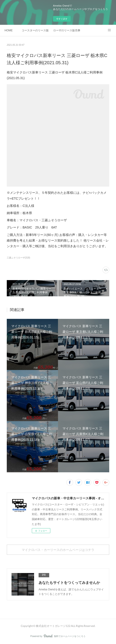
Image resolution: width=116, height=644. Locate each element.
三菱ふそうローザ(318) (18, 258)
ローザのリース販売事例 (67, 30)
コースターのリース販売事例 (35, 30)
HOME (9, 30)
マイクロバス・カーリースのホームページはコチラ (58, 550)
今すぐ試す (62, 19)
